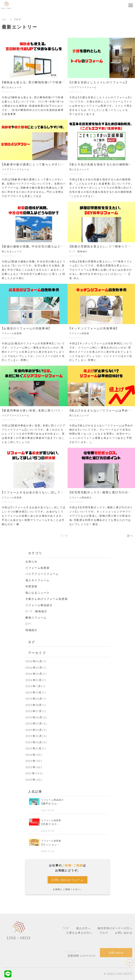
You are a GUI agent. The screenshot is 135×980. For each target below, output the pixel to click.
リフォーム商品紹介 (39, 605)
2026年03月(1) (36, 667)
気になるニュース (38, 593)
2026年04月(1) (36, 661)
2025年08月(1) (36, 705)
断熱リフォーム (36, 617)
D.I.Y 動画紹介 (37, 611)
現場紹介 (32, 630)
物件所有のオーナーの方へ (115, 928)
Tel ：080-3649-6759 (83, 951)
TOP (4, 19)
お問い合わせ (124, 933)
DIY (28, 624)
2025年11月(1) (36, 686)
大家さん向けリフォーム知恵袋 (47, 599)
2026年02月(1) (36, 674)
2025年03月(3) (36, 736)
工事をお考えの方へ (79, 933)
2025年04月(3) (36, 730)
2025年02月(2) (36, 742)
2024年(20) (34, 755)
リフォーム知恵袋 (38, 568)
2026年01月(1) (36, 680)
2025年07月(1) (36, 711)
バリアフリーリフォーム (42, 574)
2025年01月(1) (36, 748)
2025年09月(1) (36, 699)
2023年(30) (34, 761)
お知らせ (32, 561)
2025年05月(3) (36, 723)
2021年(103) (34, 773)
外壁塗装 (32, 586)
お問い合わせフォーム (67, 880)
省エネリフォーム (38, 580)
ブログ (104, 933)
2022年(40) (34, 767)
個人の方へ (83, 928)
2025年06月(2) (36, 717)
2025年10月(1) (36, 692)
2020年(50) (34, 780)
